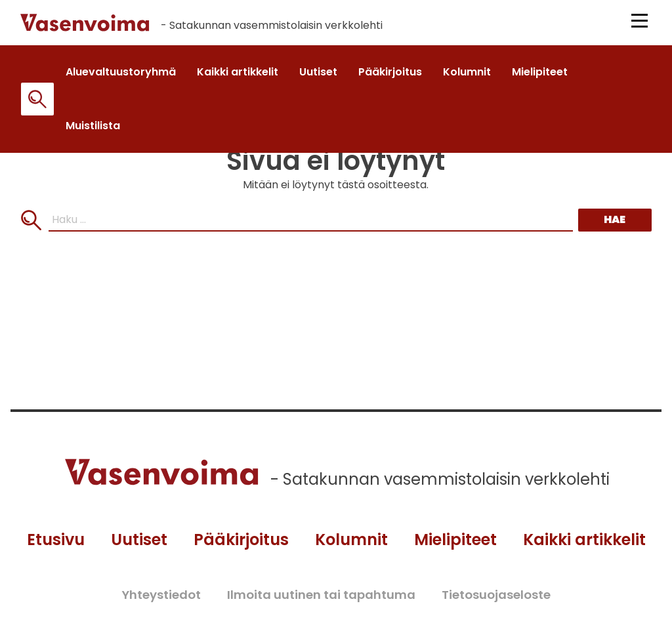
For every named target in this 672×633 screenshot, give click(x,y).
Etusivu (56, 540)
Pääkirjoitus (241, 540)
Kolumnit (351, 540)
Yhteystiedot (161, 595)
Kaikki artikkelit (584, 540)
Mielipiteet (455, 540)
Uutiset (139, 540)
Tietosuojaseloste (496, 595)
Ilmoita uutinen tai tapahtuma (321, 595)
